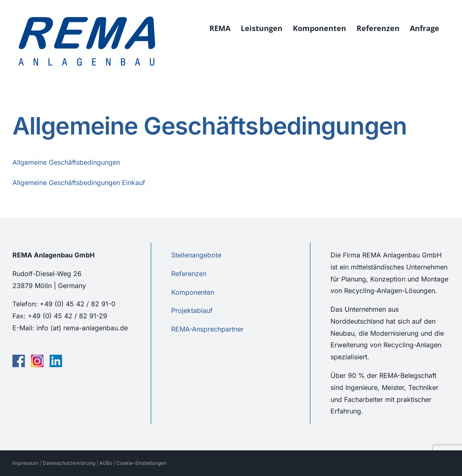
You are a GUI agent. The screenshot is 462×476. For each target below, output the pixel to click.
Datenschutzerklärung (69, 463)
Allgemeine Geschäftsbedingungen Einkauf (79, 183)
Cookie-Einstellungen (141, 463)
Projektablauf (192, 310)
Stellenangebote (196, 255)
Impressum (25, 463)
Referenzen (189, 274)
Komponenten (193, 292)
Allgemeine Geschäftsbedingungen (66, 162)
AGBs (106, 463)
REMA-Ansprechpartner (207, 329)
